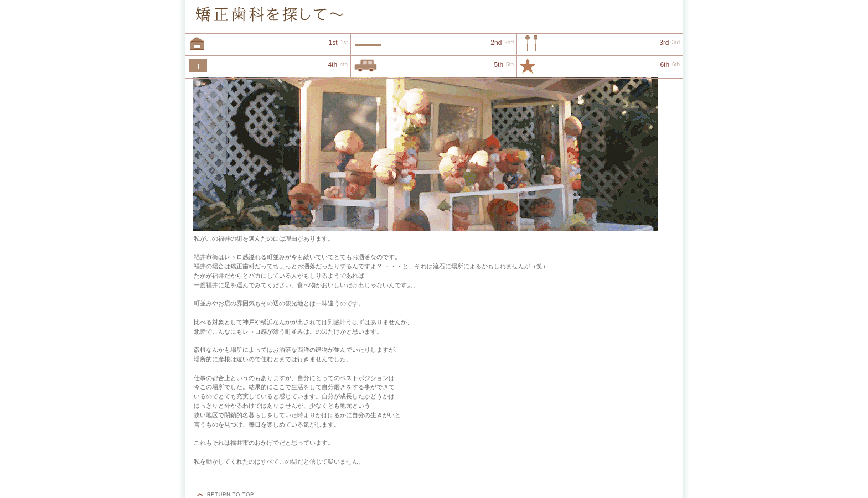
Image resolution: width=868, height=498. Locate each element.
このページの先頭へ (227, 494)
